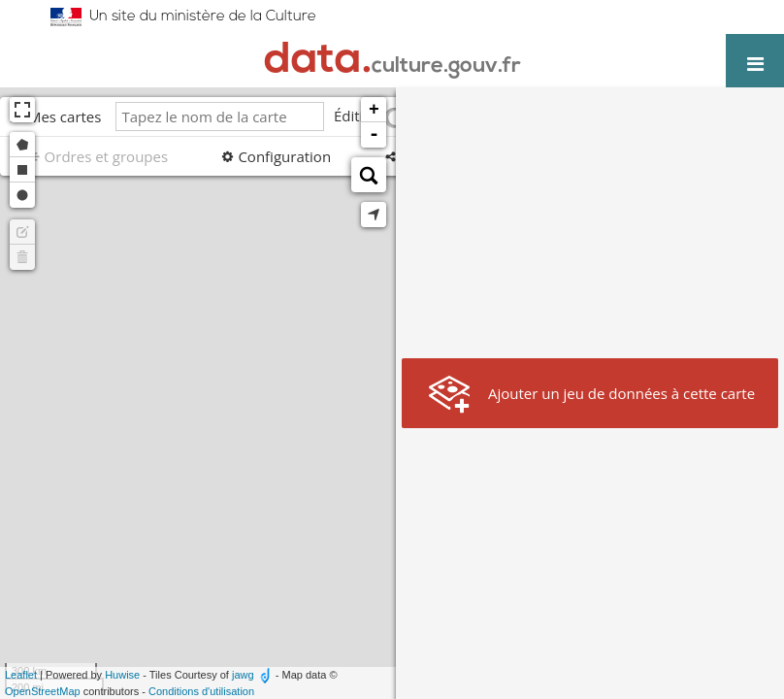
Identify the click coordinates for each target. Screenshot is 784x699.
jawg (243, 675)
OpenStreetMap (43, 691)
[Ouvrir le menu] (755, 63)
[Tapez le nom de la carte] (219, 116)
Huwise (122, 675)
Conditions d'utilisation (201, 691)
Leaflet (21, 675)
